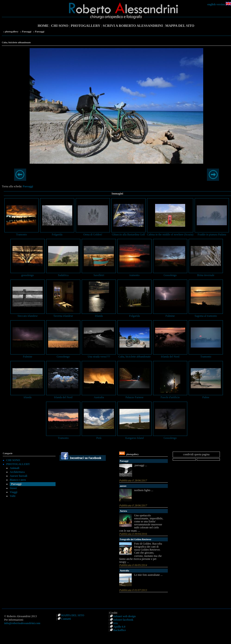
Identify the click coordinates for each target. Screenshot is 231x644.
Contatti (66, 619)
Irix (116, 623)
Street (13, 488)
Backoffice (120, 630)
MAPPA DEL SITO (180, 26)
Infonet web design (125, 616)
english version (216, 4)
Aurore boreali (19, 476)
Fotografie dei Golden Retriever (135, 539)
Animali (14, 468)
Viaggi (14, 492)
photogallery (12, 31)
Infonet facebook (123, 620)
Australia (124, 571)
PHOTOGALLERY (86, 26)
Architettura (17, 472)
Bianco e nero (18, 480)
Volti (12, 496)
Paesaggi (27, 31)
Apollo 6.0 (119, 627)
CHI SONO (60, 26)
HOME (43, 26)
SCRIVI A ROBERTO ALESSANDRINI (133, 26)
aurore (123, 486)
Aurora (123, 511)
